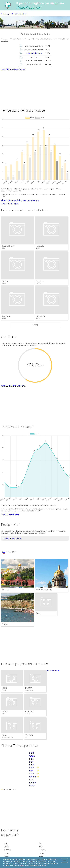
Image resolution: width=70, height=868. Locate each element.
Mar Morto (6, 316)
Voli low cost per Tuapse (9, 204)
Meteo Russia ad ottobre (19, 14)
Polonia (41, 853)
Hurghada (40, 246)
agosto (31, 773)
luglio (31, 770)
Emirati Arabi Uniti (7, 738)
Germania (8, 850)
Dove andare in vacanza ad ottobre (13, 69)
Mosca (5, 590)
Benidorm (40, 281)
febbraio (32, 756)
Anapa (5, 624)
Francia (4, 690)
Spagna (7, 856)
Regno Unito (29, 690)
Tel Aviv (5, 281)
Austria (7, 847)
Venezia (29, 735)
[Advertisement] (35, 87)
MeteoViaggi (5, 14)
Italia (3, 714)
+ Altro (35, 325)
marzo (31, 759)
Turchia (28, 714)
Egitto (41, 843)
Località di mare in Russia (13, 538)
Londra (29, 688)
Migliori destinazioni (53, 670)
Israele (41, 856)
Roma (5, 712)
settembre (33, 776)
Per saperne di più (39, 865)
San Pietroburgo (44, 590)
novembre (33, 782)
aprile (31, 762)
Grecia (41, 847)
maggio (32, 764)
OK (64, 860)
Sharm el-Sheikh (8, 246)
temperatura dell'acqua (34, 53)
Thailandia (42, 850)
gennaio (32, 753)
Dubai (5, 735)
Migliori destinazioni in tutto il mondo (14, 386)
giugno (31, 767)
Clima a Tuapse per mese (10, 514)
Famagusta (41, 316)
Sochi (39, 613)
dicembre (32, 785)
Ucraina (7, 853)
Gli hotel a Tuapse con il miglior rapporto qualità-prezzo (20, 200)
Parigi (4, 688)
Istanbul (29, 712)
